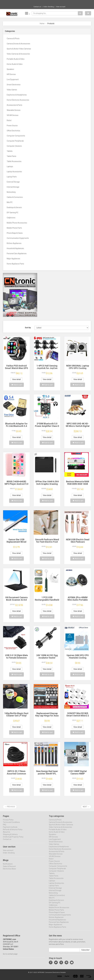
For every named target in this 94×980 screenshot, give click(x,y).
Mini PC (10, 202)
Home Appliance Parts (15, 264)
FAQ (5, 827)
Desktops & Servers (14, 207)
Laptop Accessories (14, 172)
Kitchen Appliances (14, 243)
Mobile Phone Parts (14, 228)
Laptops (10, 166)
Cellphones (11, 218)
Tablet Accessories (14, 161)
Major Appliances (13, 259)
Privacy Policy (8, 822)
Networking (11, 192)
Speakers (10, 69)
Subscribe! (85, 952)
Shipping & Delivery (10, 837)
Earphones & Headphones (17, 95)
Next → (86, 807)
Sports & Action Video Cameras (19, 49)
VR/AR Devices (13, 115)
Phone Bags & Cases (15, 233)
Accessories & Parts (14, 105)
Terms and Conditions (11, 824)
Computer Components (16, 136)
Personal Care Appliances (17, 254)
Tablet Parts (11, 156)
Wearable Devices (14, 110)
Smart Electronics (14, 85)
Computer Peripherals (15, 141)
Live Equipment (13, 79)
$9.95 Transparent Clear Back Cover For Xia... (55, 2)
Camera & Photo (13, 39)
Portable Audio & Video (16, 59)
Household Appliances (15, 248)
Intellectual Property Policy (13, 839)
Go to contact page (10, 956)
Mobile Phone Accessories (17, 223)
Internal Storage (13, 187)
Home (42, 24)
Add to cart (17, 385)
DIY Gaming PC (12, 213)
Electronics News (9, 871)
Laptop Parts (12, 177)
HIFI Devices (11, 74)
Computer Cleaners (14, 146)
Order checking (49, 7)
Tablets (10, 151)
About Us (6, 834)
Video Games (12, 90)
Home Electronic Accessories (18, 100)
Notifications (8, 866)
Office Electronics (13, 131)
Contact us (37, 7)
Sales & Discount (9, 868)
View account (61, 7)
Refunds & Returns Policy (13, 832)
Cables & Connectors (15, 197)
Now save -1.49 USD (32, 3)
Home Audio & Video (15, 64)
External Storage (13, 182)
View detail (16, 379)
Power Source (12, 126)
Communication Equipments (18, 238)
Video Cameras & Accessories (18, 54)
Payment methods (10, 829)
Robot (9, 120)
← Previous (10, 807)
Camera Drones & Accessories (18, 44)
